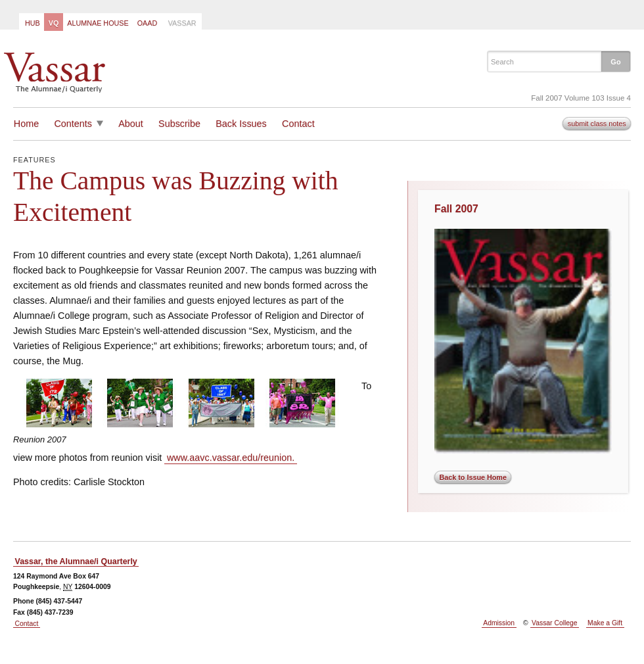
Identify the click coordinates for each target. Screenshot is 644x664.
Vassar (182, 23)
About (131, 124)
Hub (33, 23)
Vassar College (554, 623)
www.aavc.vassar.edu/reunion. (231, 458)
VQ (54, 23)
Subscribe (179, 124)
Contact (298, 124)
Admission (499, 623)
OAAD (148, 23)
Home (26, 124)
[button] (616, 61)
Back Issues (241, 124)
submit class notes (597, 124)
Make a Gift (605, 623)
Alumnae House (98, 23)
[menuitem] (32, 22)
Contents (73, 124)
